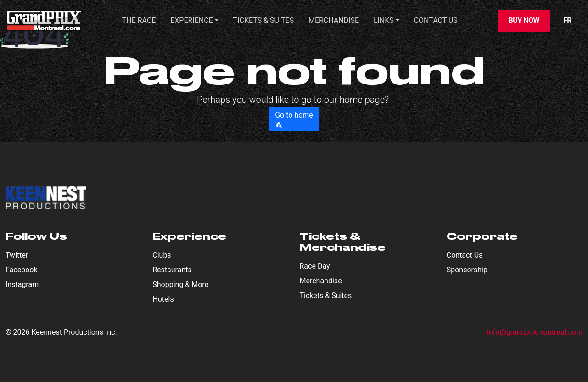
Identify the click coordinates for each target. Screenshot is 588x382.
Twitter (17, 255)
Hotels (163, 299)
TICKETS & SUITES (264, 20)
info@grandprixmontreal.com (535, 332)
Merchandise (334, 20)
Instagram (22, 284)
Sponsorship (467, 270)
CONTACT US (436, 20)
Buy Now (524, 20)
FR (567, 20)
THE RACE (139, 20)
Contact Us (465, 255)
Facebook (21, 270)
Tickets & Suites (326, 295)
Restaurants (172, 270)
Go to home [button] (294, 119)
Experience (192, 20)
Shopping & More (180, 284)
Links (384, 20)
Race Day (315, 266)
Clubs (162, 255)
